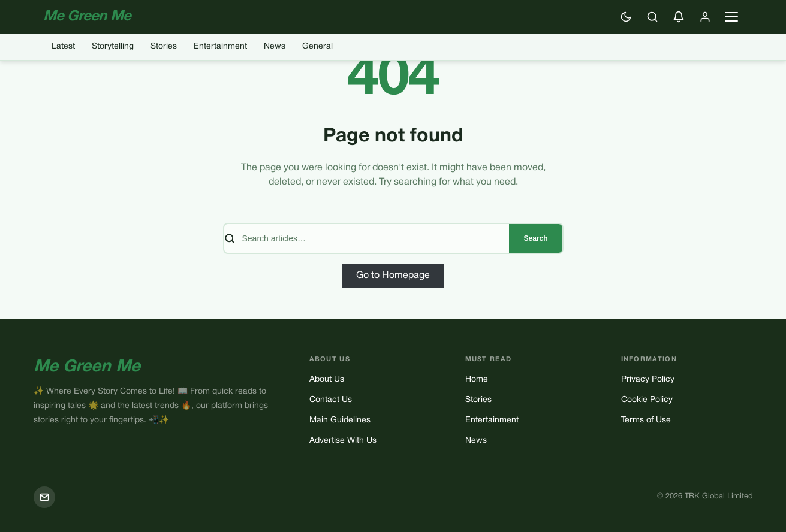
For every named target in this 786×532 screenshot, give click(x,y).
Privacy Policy (648, 380)
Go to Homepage (393, 276)
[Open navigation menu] (731, 17)
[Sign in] (705, 17)
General (317, 46)
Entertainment (220, 46)
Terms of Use (646, 420)
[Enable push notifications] (679, 17)
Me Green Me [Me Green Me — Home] (87, 17)
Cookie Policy (647, 400)
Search (535, 238)
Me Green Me (87, 367)
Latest (63, 46)
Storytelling (113, 46)
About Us (327, 380)
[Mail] (44, 497)
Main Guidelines (340, 420)
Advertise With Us (343, 441)
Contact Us (331, 400)
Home (477, 380)
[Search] (652, 17)
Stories (164, 46)
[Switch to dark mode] (626, 17)
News (275, 46)
